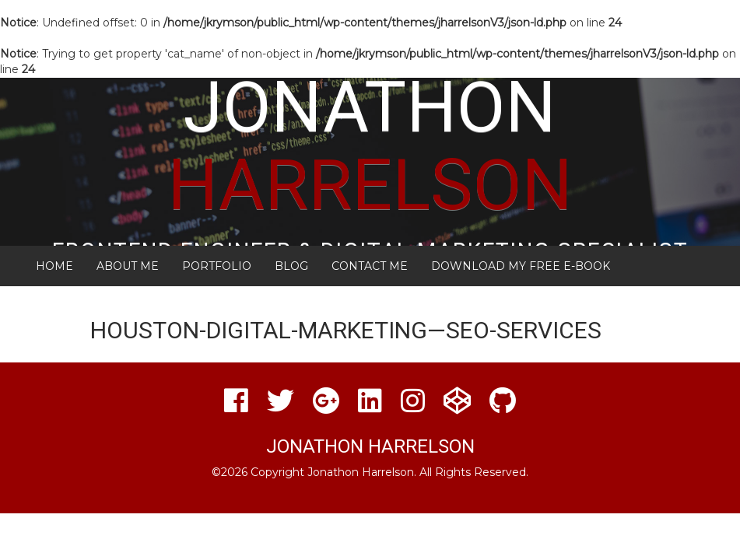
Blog (291, 266)
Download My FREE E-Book (521, 266)
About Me (128, 266)
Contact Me (370, 266)
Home (54, 266)
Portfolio (217, 266)
